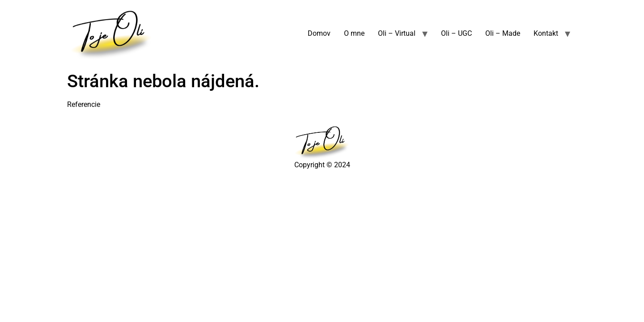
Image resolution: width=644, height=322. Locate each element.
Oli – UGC (456, 33)
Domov (319, 33)
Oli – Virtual (397, 33)
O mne (354, 33)
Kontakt (546, 33)
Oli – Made (503, 33)
